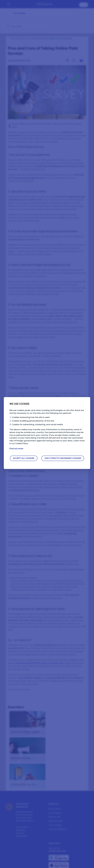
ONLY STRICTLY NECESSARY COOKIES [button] (63, 458)
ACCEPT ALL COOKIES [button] (24, 458)
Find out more (16, 449)
